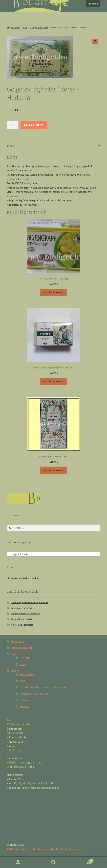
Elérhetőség (27, 674)
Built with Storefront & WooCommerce (60, 849)
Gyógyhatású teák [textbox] (53, 554)
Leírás (10, 146)
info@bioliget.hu (17, 750)
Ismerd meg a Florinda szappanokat (29, 602)
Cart (82, 860)
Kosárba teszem (34, 125)
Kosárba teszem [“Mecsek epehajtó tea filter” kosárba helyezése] (54, 470)
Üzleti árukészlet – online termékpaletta (43, 687)
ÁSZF (23, 681)
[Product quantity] (13, 125)
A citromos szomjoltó (22, 625)
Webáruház (18, 641)
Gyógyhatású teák (39, 28)
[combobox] (53, 554)
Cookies (24, 706)
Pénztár (24, 658)
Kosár (23, 664)
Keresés (54, 862)
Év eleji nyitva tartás (21, 608)
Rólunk (15, 671)
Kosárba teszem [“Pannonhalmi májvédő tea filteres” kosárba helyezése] (54, 381)
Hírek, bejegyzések (22, 648)
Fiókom (16, 654)
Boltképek (26, 700)
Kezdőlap (15, 28)
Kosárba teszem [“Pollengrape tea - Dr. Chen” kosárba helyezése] (54, 292)
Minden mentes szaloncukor (25, 614)
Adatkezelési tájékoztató (34, 694)
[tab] (53, 146)
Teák (25, 28)
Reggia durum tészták (22, 619)
